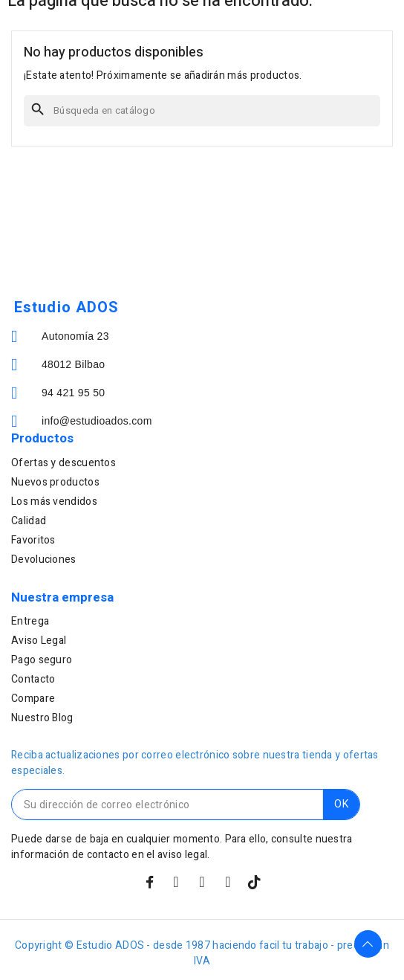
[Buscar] (202, 111)
